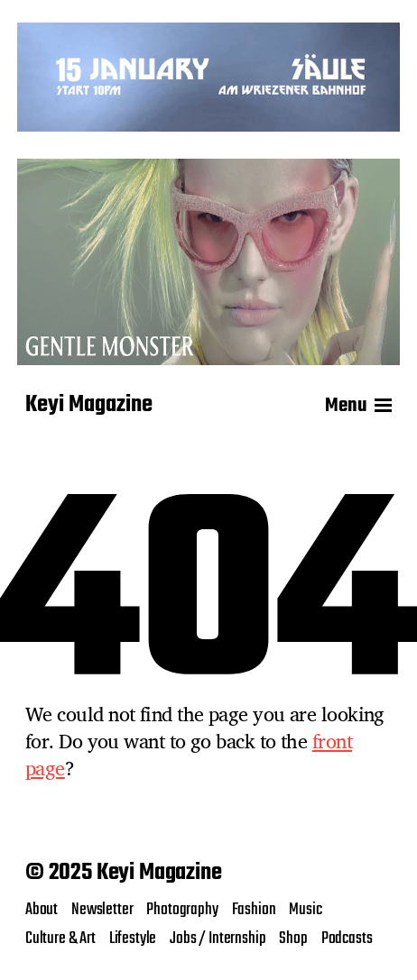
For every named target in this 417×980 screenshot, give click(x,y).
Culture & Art (60, 939)
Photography (182, 910)
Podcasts (347, 939)
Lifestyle (133, 939)
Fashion (254, 910)
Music (305, 910)
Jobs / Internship (218, 939)
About (42, 910)
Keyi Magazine (89, 406)
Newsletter (102, 910)
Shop (293, 939)
